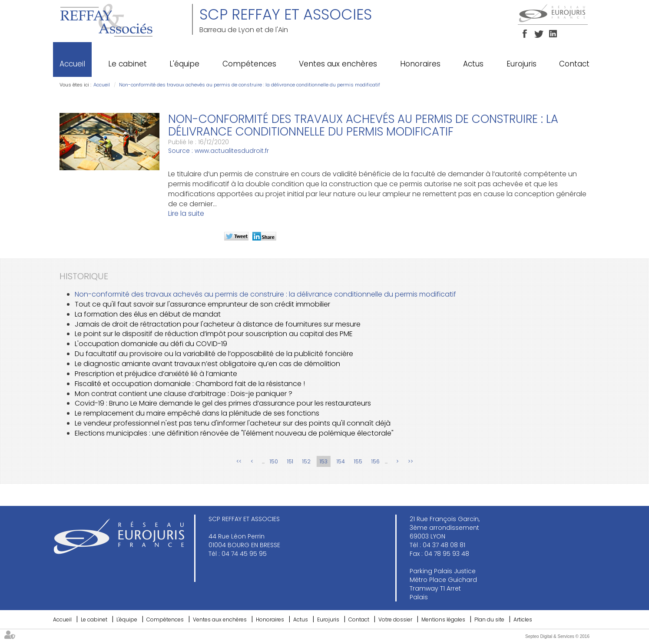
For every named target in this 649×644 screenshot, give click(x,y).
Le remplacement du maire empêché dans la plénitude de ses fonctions (197, 413)
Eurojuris (522, 64)
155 (358, 461)
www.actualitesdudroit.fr (232, 151)
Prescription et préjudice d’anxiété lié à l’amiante (156, 374)
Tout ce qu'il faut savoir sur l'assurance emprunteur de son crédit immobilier (202, 304)
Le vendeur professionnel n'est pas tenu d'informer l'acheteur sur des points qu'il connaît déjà (233, 423)
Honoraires (420, 64)
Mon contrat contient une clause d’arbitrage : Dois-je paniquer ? (184, 394)
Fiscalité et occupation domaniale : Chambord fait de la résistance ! (190, 384)
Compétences (249, 64)
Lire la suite (186, 213)
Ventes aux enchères (338, 64)
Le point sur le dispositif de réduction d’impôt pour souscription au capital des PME (214, 334)
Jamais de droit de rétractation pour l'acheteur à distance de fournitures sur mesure (218, 324)
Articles (523, 619)
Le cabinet (127, 64)
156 (376, 461)
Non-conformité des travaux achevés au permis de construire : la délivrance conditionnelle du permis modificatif (250, 85)
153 (324, 461)
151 (290, 461)
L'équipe (184, 64)
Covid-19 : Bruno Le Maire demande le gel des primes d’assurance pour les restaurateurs (223, 403)
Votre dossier (395, 619)
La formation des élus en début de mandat (148, 314)
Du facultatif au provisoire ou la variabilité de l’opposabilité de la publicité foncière (214, 354)
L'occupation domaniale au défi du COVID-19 (151, 344)
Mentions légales (443, 619)
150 (274, 461)
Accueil (72, 64)
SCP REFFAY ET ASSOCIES (286, 14)
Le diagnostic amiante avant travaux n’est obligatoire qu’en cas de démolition (207, 364)
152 (306, 461)
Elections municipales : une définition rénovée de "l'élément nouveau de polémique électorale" (234, 433)
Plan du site (489, 619)
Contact (574, 64)
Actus (473, 64)
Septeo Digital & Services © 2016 (557, 636)
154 (341, 461)
